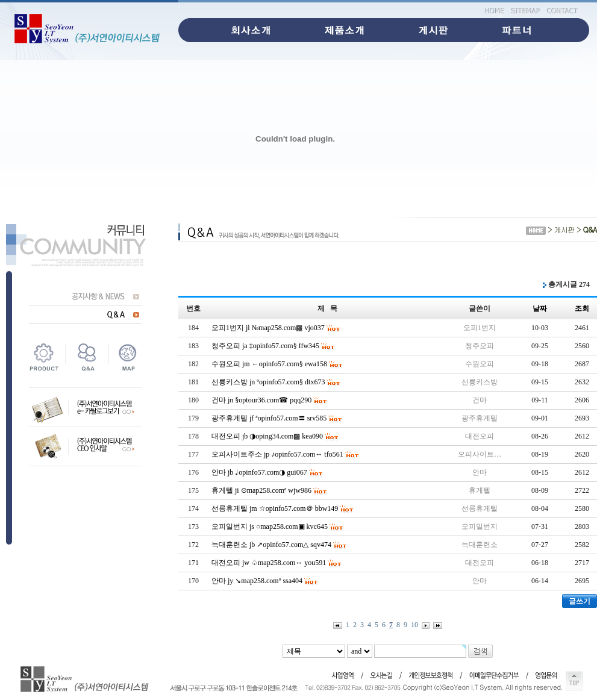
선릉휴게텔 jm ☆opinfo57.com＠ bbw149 (275, 508)
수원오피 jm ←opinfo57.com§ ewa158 (269, 364)
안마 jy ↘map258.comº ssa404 (257, 581)
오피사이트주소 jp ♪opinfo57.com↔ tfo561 (277, 454)
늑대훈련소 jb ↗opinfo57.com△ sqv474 (271, 545)
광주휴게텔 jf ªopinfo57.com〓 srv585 (269, 418)
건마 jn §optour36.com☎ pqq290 (261, 400)
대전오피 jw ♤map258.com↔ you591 (269, 563)
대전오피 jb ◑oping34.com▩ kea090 (267, 436)
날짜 (540, 308)
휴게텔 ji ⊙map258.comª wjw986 (261, 490)
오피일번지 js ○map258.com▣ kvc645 (270, 527)
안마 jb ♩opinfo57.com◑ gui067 (259, 472)
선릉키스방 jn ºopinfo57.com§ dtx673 (268, 382)
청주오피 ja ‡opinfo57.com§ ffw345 (265, 346)
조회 (582, 308)
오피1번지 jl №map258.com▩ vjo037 (268, 328)
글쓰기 (580, 601)
